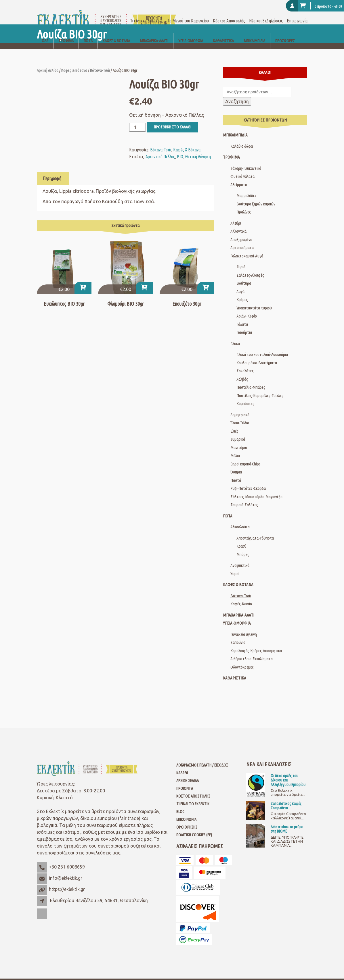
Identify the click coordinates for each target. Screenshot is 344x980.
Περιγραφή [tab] (52, 172)
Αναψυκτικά (240, 558)
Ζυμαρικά (238, 432)
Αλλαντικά (238, 224)
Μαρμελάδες (246, 189)
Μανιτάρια (239, 441)
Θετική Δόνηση (198, 150)
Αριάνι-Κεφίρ (247, 309)
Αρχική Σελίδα (188, 774)
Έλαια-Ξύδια (240, 416)
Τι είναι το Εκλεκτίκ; (147, 14)
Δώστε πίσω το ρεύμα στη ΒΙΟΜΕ (287, 822)
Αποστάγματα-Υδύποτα (255, 531)
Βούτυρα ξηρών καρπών (256, 197)
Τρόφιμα (66, 34)
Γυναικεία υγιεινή (244, 627)
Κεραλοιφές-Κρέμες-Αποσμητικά (256, 644)
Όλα (45, 34)
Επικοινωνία (297, 14)
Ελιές (234, 424)
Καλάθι (182, 766)
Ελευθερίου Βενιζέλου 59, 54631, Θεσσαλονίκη (99, 894)
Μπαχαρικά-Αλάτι (154, 34)
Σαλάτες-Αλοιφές (250, 268)
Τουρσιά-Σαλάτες (244, 498)
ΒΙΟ (180, 150)
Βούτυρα (244, 276)
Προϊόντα (185, 781)
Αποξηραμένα (241, 233)
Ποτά (88, 34)
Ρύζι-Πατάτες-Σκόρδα (248, 481)
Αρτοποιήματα (242, 241)
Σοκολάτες (245, 364)
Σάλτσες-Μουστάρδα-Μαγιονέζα (256, 490)
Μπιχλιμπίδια (255, 34)
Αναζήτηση (237, 95)
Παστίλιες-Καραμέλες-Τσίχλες (260, 389)
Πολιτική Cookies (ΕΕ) (194, 828)
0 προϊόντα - (321, 6)
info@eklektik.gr (66, 871)
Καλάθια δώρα (242, 139)
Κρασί (241, 539)
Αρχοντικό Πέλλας (160, 150)
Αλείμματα (239, 178)
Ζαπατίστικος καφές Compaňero (286, 799)
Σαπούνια (238, 635)
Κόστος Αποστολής (229, 14)
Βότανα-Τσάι (100, 63)
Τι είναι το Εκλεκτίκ (193, 797)
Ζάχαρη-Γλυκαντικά (246, 161)
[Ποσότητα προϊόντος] (137, 120)
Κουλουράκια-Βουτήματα (257, 356)
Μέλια (235, 449)
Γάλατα (242, 317)
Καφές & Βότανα (116, 34)
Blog (180, 805)
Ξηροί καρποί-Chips (245, 457)
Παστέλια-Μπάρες (251, 380)
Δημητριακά (240, 408)
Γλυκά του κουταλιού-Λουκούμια (262, 347)
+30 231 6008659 (67, 860)
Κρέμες (242, 293)
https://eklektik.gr (67, 882)
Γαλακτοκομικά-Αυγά (247, 249)
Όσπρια (236, 465)
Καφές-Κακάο (241, 597)
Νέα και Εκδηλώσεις (266, 14)
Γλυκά (235, 337)
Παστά (236, 473)
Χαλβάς (242, 372)
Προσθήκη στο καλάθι (173, 120)
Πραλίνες (244, 205)
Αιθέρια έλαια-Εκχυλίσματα (252, 652)
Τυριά (241, 260)
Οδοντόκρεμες (242, 660)
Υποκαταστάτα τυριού (254, 301)
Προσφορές (285, 34)
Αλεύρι (236, 216)
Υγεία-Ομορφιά (191, 34)
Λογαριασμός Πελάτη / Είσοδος (202, 758)
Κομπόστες (245, 397)
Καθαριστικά (223, 34)
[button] (83, 281)
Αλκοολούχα (240, 520)
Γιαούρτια (244, 325)
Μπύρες (243, 547)
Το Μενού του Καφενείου (188, 14)
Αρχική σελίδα (48, 63)
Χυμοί (235, 567)
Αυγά (240, 285)
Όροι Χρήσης (187, 820)
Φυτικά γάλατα (242, 169)
